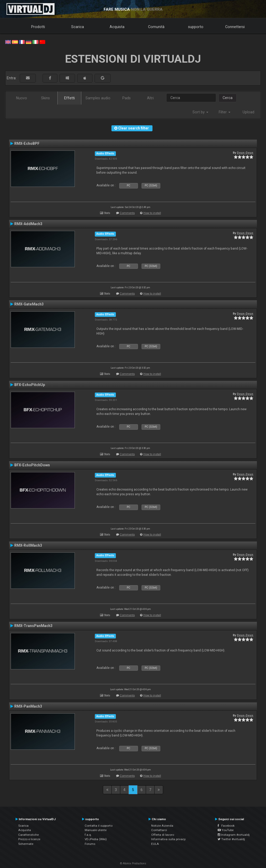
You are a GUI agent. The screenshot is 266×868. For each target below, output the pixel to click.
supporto (196, 27)
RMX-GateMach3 (29, 304)
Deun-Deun (245, 153)
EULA (155, 844)
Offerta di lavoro (163, 835)
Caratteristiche (28, 835)
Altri (150, 98)
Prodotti (38, 27)
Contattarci (159, 830)
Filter (225, 112)
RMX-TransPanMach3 (33, 626)
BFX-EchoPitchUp (30, 385)
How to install (152, 213)
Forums (90, 844)
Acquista (117, 27)
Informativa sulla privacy (168, 839)
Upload (248, 112)
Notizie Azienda (162, 826)
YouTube (226, 830)
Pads (127, 98)
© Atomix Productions (133, 863)
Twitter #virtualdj (231, 839)
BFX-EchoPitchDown (32, 465)
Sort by (200, 112)
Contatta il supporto (99, 826)
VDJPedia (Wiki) (96, 839)
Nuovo (22, 98)
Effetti (69, 98)
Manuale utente (96, 830)
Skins (45, 98)
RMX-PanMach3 (28, 706)
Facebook (226, 826)
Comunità (156, 27)
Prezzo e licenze (29, 839)
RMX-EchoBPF (27, 143)
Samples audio (98, 98)
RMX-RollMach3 (28, 545)
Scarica (78, 27)
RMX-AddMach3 (28, 224)
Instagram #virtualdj (234, 835)
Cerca (228, 98)
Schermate (26, 844)
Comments (127, 213)
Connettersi (235, 27)
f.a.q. (88, 835)
